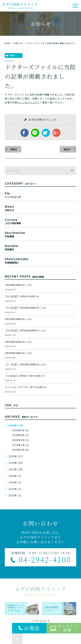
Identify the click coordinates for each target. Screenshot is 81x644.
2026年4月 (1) (20, 435)
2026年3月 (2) (20, 440)
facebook (25, 133)
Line (35, 133)
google (56, 133)
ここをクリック (29, 102)
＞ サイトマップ (40, 621)
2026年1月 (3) (20, 450)
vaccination (40, 234)
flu (40, 195)
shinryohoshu (40, 260)
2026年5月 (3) (20, 430)
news (12, 55)
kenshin (40, 247)
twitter (46, 133)
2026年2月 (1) (20, 445)
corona (40, 221)
